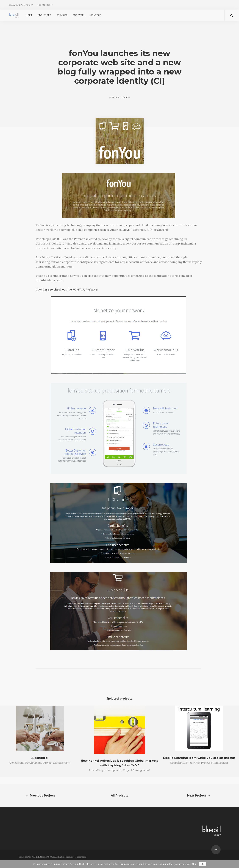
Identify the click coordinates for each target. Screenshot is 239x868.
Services (62, 15)
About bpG (45, 15)
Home (29, 15)
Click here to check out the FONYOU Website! (67, 289)
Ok (203, 864)
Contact (96, 15)
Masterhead (81, 857)
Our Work (79, 15)
